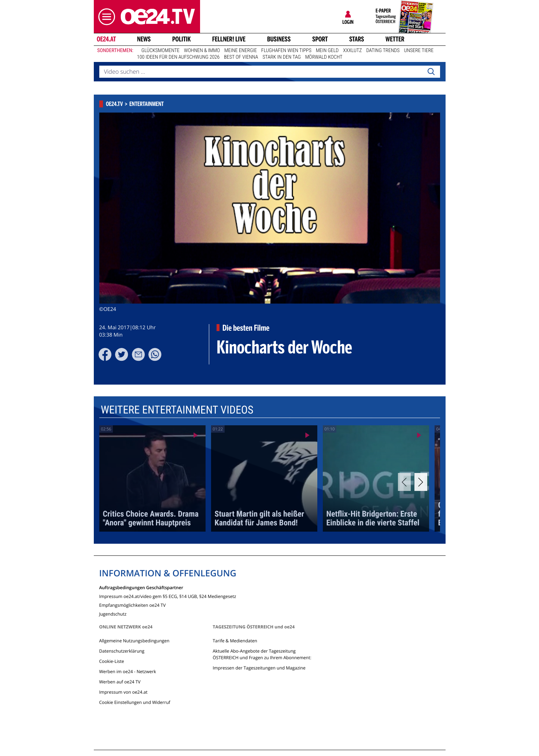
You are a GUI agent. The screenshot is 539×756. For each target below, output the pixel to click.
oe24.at (106, 39)
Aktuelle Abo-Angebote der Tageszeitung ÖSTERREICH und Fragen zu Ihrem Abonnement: (262, 654)
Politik (182, 39)
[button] (105, 17)
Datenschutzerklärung (122, 651)
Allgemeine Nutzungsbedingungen (134, 641)
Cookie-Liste (112, 661)
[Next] (421, 482)
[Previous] (404, 482)
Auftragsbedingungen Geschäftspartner (141, 587)
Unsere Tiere (419, 51)
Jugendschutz (113, 614)
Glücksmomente (160, 51)
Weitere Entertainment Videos (177, 410)
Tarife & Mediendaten (235, 641)
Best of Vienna (241, 57)
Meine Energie (241, 51)
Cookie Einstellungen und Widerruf (135, 702)
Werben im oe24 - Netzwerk (128, 671)
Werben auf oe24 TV (120, 682)
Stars (357, 39)
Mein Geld (327, 51)
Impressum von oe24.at (123, 692)
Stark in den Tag (282, 57)
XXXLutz (352, 51)
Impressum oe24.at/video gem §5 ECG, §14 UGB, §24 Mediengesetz (168, 596)
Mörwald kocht (324, 57)
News (144, 39)
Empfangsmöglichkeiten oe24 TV (133, 605)
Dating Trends (383, 51)
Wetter (395, 39)
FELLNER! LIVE (229, 39)
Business (279, 39)
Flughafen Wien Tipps (286, 51)
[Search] (431, 72)
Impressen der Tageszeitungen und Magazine (259, 668)
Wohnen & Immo (202, 51)
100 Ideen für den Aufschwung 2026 (178, 57)
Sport (320, 39)
